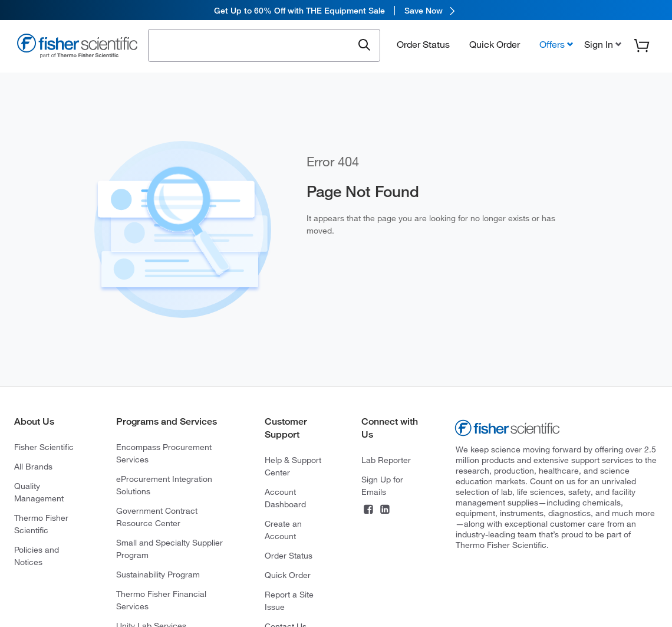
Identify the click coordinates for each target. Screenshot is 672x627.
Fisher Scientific (44, 447)
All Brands (33, 467)
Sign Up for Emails (382, 486)
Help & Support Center (293, 466)
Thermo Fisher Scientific (41, 524)
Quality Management (39, 492)
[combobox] (253, 45)
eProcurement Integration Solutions (164, 485)
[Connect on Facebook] (368, 511)
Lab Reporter (386, 460)
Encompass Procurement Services (164, 453)
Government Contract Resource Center (157, 517)
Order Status (423, 45)
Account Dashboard (285, 498)
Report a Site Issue (289, 601)
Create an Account (283, 530)
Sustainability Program (158, 575)
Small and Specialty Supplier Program (169, 549)
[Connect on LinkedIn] (385, 511)
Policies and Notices (37, 556)
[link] (336, 10)
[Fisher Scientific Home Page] (77, 48)
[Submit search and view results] (364, 47)
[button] (602, 45)
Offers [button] (552, 45)
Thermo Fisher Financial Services (161, 600)
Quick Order (495, 45)
